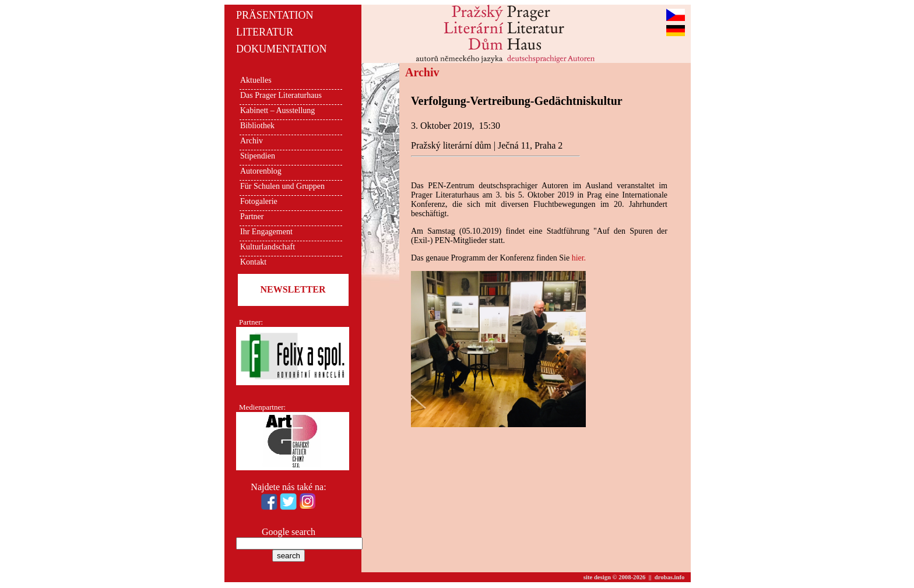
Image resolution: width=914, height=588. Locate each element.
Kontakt (253, 262)
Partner (252, 216)
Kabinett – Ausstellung (277, 110)
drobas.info (670, 577)
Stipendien (258, 156)
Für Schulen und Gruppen (282, 186)
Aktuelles (256, 80)
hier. (579, 258)
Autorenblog (261, 171)
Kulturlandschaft (268, 247)
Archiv (252, 141)
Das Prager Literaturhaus (281, 95)
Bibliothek (257, 126)
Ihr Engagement (266, 232)
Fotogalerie (259, 201)
